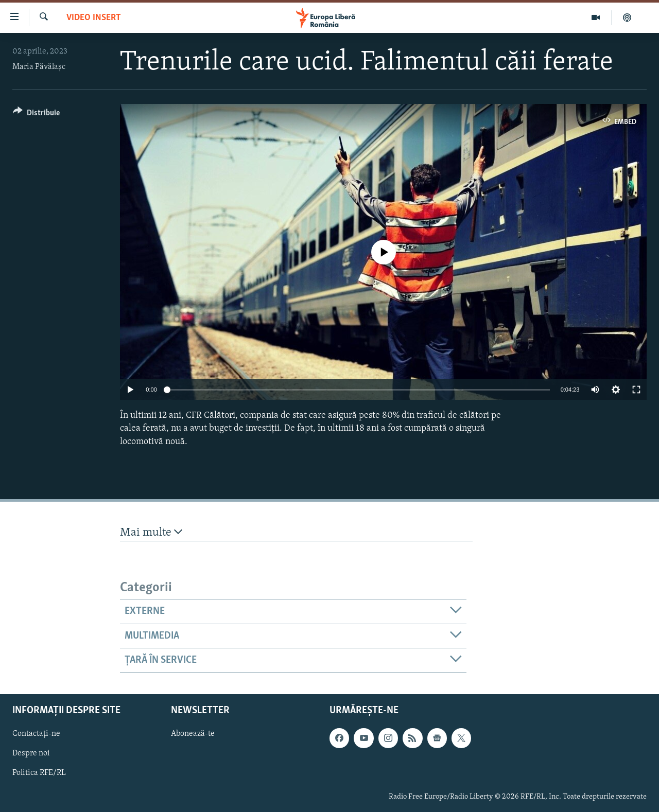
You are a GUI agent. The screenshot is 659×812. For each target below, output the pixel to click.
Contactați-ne (36, 734)
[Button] (36, 114)
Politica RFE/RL (39, 773)
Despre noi (31, 754)
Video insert (94, 18)
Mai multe (151, 532)
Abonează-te (193, 734)
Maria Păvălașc (39, 67)
